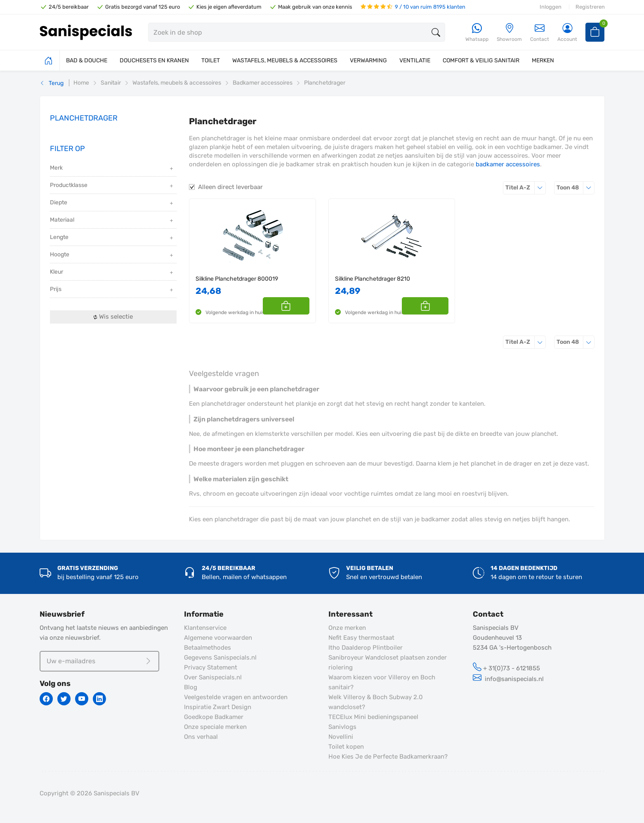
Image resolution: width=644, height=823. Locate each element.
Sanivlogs (342, 727)
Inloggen (551, 7)
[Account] (567, 33)
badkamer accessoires (508, 164)
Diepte (112, 203)
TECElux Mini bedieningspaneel (373, 717)
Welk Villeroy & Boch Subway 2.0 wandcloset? (376, 702)
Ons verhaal (201, 737)
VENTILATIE (415, 60)
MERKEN (543, 60)
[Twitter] (64, 699)
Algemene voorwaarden (218, 638)
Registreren (590, 7)
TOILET (211, 60)
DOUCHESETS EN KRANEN (154, 60)
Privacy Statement (211, 667)
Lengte (112, 238)
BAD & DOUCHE (87, 60)
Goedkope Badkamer (214, 717)
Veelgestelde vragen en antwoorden (236, 697)
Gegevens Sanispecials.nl (220, 657)
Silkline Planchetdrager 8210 (373, 279)
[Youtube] (82, 699)
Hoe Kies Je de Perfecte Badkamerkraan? (388, 757)
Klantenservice (205, 628)
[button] (300, 306)
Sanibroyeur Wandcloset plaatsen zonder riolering (388, 662)
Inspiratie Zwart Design (218, 707)
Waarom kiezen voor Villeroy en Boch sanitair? (382, 682)
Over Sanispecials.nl (213, 677)
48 (576, 188)
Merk (112, 169)
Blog (191, 687)
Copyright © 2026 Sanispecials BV (90, 793)
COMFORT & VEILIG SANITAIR (481, 60)
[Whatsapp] (477, 33)
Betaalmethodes (208, 648)
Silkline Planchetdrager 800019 (237, 279)
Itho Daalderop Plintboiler (366, 648)
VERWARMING (368, 60)
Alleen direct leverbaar (230, 187)
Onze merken (347, 628)
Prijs (112, 290)
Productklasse (112, 186)
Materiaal (112, 221)
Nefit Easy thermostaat (361, 638)
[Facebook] (46, 699)
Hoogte (112, 255)
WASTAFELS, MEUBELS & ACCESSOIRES (285, 60)
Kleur (112, 273)
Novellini (341, 737)
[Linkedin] (99, 699)
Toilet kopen (346, 747)
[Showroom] (509, 33)
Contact (540, 32)
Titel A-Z (526, 188)
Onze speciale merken (215, 727)
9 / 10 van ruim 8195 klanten (413, 7)
